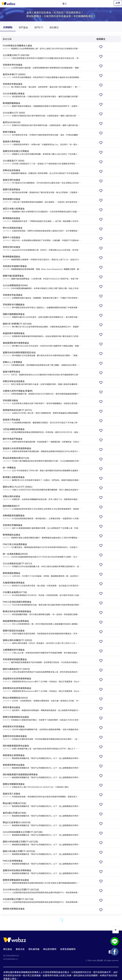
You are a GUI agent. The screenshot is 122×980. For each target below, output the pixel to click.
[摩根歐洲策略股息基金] (41, 910)
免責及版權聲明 (68, 949)
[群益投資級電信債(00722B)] (41, 459)
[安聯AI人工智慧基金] (41, 363)
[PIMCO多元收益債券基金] (41, 546)
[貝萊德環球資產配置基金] (41, 661)
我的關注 (54, 27)
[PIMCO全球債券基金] (41, 862)
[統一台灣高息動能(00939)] (41, 555)
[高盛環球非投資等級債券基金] (41, 680)
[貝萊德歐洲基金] (41, 402)
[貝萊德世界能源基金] (41, 296)
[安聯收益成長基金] (41, 172)
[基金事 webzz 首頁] (8, 4)
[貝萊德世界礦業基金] (41, 526)
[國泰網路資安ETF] (41, 507)
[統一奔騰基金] (41, 469)
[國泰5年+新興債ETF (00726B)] (41, 325)
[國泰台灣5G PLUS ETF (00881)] (41, 488)
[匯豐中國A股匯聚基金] (41, 277)
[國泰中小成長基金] (41, 239)
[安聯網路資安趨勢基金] (41, 517)
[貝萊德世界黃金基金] (41, 85)
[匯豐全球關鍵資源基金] (41, 785)
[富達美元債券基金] (41, 143)
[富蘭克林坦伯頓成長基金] (41, 737)
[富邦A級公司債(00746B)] (41, 814)
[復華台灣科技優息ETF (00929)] (41, 642)
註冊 (118, 3)
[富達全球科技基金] (41, 181)
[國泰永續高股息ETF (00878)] (41, 670)
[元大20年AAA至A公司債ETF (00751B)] (41, 891)
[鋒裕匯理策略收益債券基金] (41, 622)
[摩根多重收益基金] (41, 709)
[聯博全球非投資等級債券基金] (41, 613)
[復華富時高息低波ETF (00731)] (41, 411)
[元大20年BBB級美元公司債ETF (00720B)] (41, 833)
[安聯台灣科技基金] (41, 498)
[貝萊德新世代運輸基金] (41, 306)
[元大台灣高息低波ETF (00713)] (41, 565)
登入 (65, 4)
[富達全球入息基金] (41, 795)
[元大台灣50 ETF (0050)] (41, 114)
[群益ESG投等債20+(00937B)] (41, 824)
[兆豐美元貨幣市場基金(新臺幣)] (41, 392)
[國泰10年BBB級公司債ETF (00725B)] (41, 843)
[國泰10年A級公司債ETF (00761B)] (41, 853)
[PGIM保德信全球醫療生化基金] (41, 47)
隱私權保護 (34, 949)
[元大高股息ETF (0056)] (41, 162)
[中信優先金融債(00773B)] (41, 594)
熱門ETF (39, 27)
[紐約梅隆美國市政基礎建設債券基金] (41, 776)
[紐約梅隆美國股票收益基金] (41, 747)
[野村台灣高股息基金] (41, 229)
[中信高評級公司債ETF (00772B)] (41, 900)
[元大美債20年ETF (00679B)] (41, 57)
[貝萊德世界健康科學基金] (41, 268)
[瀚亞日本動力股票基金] (41, 210)
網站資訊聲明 (50, 949)
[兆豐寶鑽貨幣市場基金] (41, 651)
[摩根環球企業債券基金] (41, 757)
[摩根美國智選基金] (41, 574)
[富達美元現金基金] (41, 421)
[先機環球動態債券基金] (41, 584)
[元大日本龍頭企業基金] (41, 95)
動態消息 (20, 949)
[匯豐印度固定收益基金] (41, 632)
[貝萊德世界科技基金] (41, 66)
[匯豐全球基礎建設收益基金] (41, 718)
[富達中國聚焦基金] (41, 373)
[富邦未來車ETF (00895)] (41, 76)
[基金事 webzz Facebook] (110, 953)
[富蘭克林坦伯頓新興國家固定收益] (41, 354)
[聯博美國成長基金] (41, 220)
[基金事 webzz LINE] (115, 942)
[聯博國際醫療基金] (41, 104)
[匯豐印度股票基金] (41, 191)
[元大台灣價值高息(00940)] (41, 287)
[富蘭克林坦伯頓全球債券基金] (41, 872)
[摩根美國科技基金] (41, 200)
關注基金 (8, 949)
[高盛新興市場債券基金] (41, 335)
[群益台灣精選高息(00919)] (41, 699)
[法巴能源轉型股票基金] (41, 431)
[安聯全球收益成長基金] (41, 383)
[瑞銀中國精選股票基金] (41, 315)
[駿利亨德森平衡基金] (41, 440)
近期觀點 (8, 27)
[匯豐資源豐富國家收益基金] (41, 881)
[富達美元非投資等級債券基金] (41, 450)
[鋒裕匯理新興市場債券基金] (41, 344)
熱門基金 (23, 27)
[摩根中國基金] (41, 133)
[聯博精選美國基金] (41, 258)
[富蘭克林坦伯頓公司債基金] (41, 152)
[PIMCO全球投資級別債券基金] (41, 603)
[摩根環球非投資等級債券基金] (41, 689)
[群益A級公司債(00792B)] (41, 805)
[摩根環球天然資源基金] (41, 728)
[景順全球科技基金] (41, 248)
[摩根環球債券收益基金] (41, 766)
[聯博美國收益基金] (41, 536)
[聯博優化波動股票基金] (41, 478)
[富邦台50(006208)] (41, 124)
